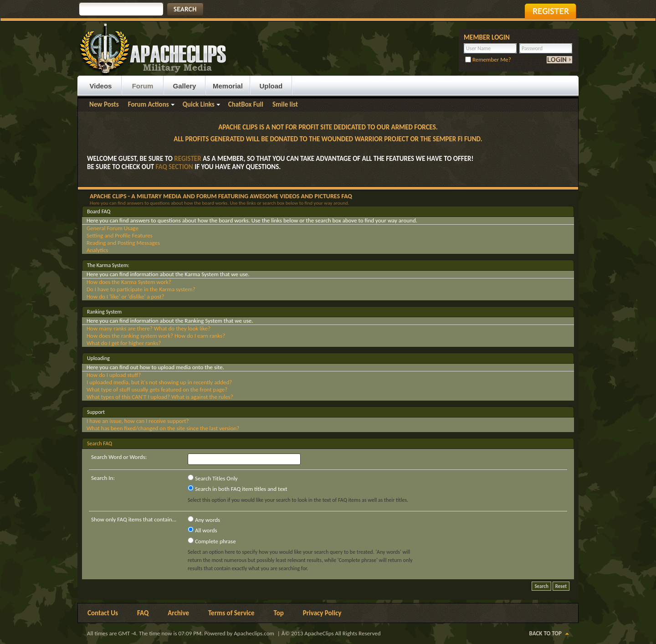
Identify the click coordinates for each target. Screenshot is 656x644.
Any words (204, 520)
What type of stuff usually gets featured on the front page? (157, 389)
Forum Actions (149, 104)
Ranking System (104, 312)
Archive (178, 613)
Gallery (185, 86)
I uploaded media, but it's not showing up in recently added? (159, 382)
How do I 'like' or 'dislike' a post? (126, 296)
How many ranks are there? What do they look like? (149, 328)
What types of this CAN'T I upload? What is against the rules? (160, 397)
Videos (101, 86)
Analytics (97, 250)
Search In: (103, 478)
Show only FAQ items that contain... (134, 519)
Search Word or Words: (119, 457)
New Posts (104, 104)
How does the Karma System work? (129, 282)
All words (202, 530)
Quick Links (199, 104)
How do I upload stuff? (114, 375)
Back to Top (546, 633)
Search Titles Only (213, 478)
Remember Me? (488, 59)
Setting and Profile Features (120, 235)
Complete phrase (212, 541)
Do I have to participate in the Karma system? (141, 289)
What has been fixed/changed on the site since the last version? (163, 428)
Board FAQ (99, 211)
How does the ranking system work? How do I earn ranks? (156, 336)
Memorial (228, 86)
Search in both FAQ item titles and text (237, 489)
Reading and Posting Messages (123, 243)
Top (279, 613)
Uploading (98, 358)
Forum (143, 86)
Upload (271, 86)
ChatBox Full (246, 104)
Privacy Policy (322, 613)
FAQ (143, 613)
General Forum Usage (113, 228)
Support (96, 412)
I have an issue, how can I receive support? (138, 421)
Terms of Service (231, 613)
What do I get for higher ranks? (124, 343)
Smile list (285, 104)
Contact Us (103, 613)
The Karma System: (108, 265)
